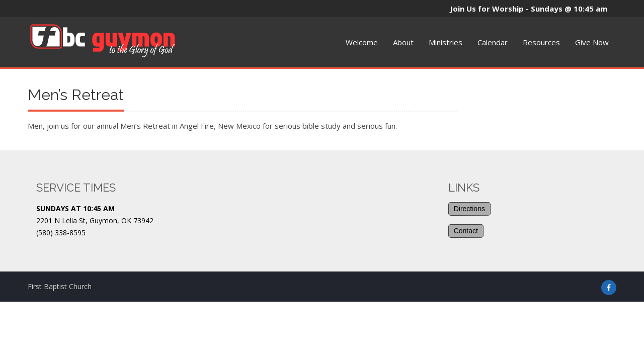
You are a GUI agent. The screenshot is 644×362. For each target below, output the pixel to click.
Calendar (493, 42)
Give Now (592, 42)
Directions (469, 209)
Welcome (362, 42)
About (403, 42)
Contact (466, 231)
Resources (541, 42)
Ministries (446, 42)
